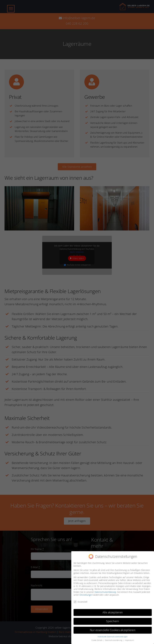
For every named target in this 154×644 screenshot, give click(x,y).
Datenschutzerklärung (105, 592)
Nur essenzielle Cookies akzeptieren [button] (113, 630)
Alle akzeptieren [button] (113, 612)
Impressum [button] (129, 640)
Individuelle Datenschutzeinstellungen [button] (113, 637)
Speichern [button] (113, 621)
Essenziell (80, 602)
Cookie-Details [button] (97, 640)
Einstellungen (86, 595)
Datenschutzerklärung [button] (114, 640)
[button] (11, 9)
